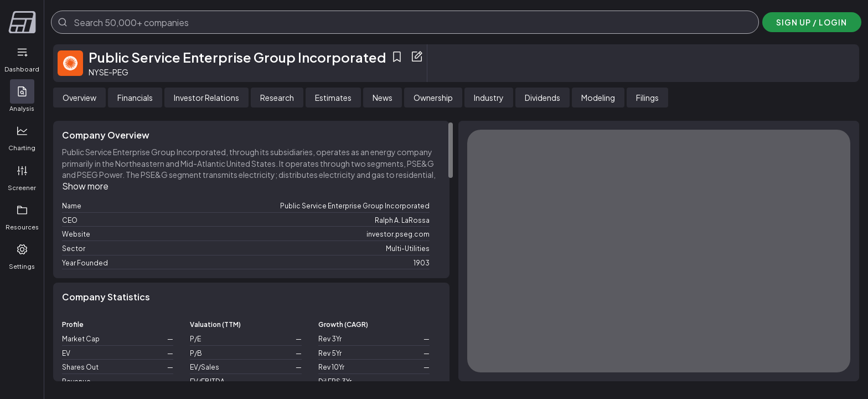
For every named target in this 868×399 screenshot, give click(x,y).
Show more (85, 186)
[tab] (79, 98)
